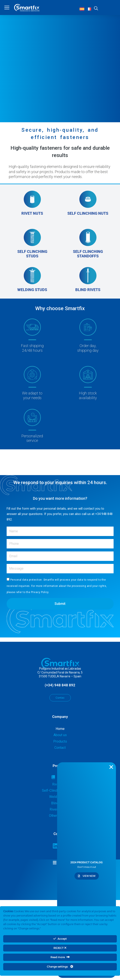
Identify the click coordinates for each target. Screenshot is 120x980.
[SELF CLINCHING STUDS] (32, 244)
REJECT (60, 948)
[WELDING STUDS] (32, 280)
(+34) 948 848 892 (60, 685)
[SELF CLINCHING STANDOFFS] (88, 244)
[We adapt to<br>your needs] (32, 383)
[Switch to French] (89, 9)
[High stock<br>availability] (88, 383)
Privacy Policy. (40, 592)
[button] (60, 863)
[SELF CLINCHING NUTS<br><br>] (88, 205)
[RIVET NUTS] (32, 205)
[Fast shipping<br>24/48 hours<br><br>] (32, 338)
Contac (60, 698)
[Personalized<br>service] (32, 426)
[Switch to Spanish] (82, 9)
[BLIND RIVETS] (88, 280)
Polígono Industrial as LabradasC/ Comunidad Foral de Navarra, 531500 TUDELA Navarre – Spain (60, 672)
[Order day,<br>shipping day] (88, 338)
